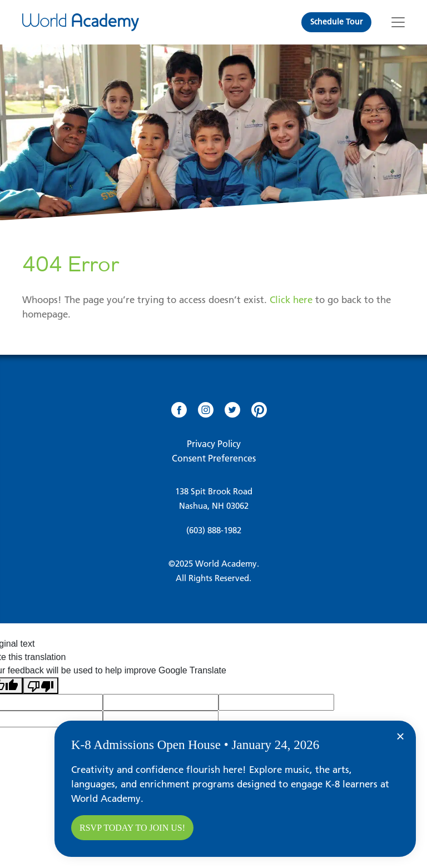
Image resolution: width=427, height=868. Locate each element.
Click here (291, 300)
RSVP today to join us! (132, 828)
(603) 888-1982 (214, 530)
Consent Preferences (214, 458)
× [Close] (400, 736)
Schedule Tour (336, 22)
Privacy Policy (214, 444)
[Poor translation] (41, 686)
